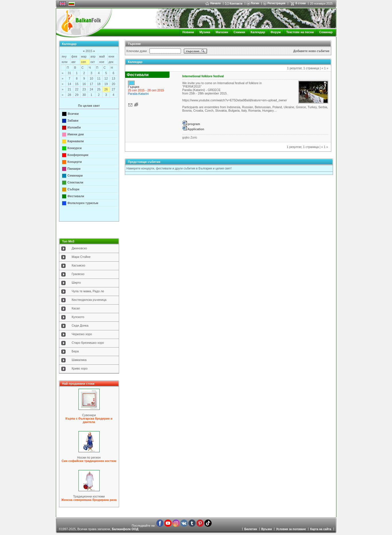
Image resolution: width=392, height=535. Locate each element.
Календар (258, 32)
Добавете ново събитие (311, 51)
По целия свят (89, 106)
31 (69, 73)
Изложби (74, 127)
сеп (83, 62)
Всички (73, 114)
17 (91, 84)
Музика (205, 32)
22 (77, 89)
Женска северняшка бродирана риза (89, 500)
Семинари (75, 175)
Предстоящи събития (144, 162)
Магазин (222, 32)
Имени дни (76, 134)
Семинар (326, 32)
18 (99, 84)
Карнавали (76, 141)
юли (65, 62)
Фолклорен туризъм (83, 203)
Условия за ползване (291, 529)
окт (93, 62)
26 (106, 89)
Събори (74, 189)
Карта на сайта (321, 529)
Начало (213, 3)
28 (69, 95)
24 (91, 89)
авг (73, 62)
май (102, 56)
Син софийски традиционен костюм (89, 461)
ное (102, 62)
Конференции (78, 155)
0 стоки (301, 3)
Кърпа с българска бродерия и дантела (89, 420)
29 (77, 95)
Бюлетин (251, 529)
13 (113, 78)
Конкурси (75, 148)
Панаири (74, 169)
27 (113, 89)
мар (84, 56)
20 (113, 84)
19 (106, 84)
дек (111, 62)
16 (84, 84)
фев (74, 56)
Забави (73, 121)
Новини (188, 32)
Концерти (75, 162)
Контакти (236, 4)
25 (99, 89)
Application (193, 129)
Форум (276, 32)
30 (84, 95)
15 (77, 84)
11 (99, 78)
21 (69, 89)
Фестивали (76, 196)
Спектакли (75, 182)
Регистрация (276, 3)
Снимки (239, 32)
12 (106, 78)
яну (64, 56)
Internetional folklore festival (203, 76)
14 (69, 84)
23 (84, 89)
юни (111, 56)
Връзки (267, 529)
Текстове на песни (300, 32)
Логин (255, 3)
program (191, 124)
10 (91, 78)
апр (93, 56)
